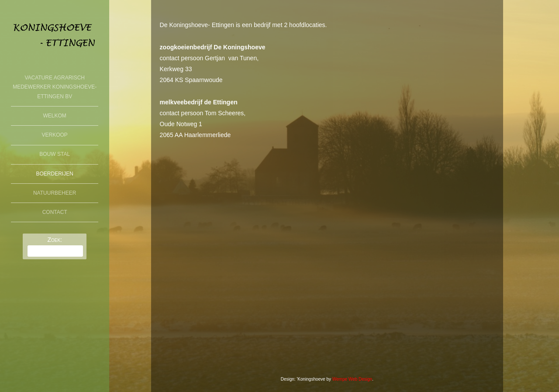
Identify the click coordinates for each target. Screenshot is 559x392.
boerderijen (55, 174)
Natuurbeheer (55, 193)
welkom (55, 116)
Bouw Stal (55, 154)
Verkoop (55, 135)
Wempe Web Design (352, 379)
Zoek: (55, 240)
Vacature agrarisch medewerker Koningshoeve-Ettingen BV (55, 87)
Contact (55, 212)
